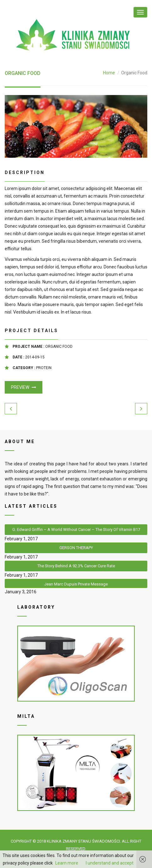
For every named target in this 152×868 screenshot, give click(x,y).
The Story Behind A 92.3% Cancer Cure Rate (76, 566)
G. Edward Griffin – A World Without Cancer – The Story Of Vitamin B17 (76, 529)
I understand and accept (110, 863)
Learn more (67, 863)
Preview (24, 387)
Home (109, 73)
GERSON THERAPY (76, 548)
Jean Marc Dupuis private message (76, 584)
